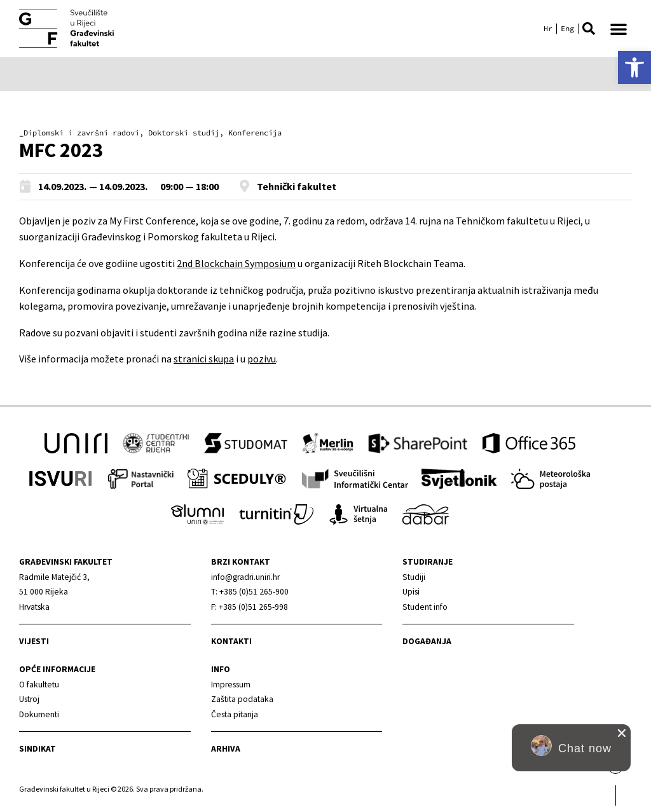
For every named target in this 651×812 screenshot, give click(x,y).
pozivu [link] (262, 359)
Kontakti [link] (231, 641)
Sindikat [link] (38, 749)
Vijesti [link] (34, 641)
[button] (589, 29)
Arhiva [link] (226, 749)
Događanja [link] (427, 641)
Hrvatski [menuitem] (548, 29)
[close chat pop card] (622, 733)
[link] (634, 67)
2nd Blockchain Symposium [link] (236, 263)
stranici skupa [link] (204, 359)
